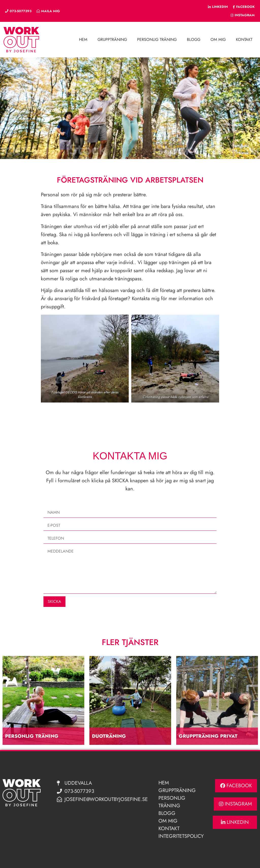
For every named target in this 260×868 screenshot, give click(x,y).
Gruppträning (112, 39)
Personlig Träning (172, 802)
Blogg (194, 39)
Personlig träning (157, 39)
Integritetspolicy (181, 836)
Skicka (54, 601)
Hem (83, 39)
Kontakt (244, 39)
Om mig (218, 39)
